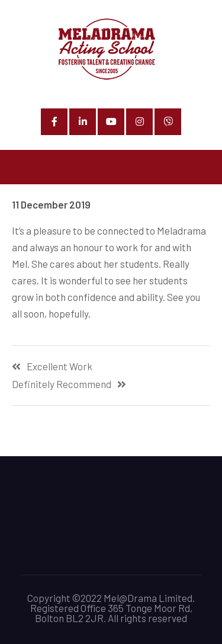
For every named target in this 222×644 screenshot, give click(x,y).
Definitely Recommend (62, 384)
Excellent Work (59, 366)
